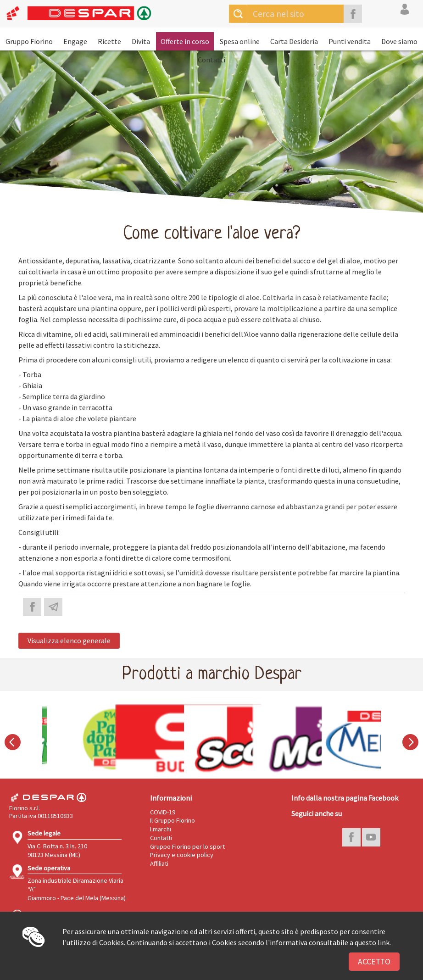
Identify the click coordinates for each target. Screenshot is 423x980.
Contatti (211, 60)
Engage (75, 41)
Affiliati (159, 863)
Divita (141, 41)
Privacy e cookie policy (182, 855)
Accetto (374, 962)
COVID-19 (163, 812)
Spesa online (240, 41)
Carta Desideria (294, 41)
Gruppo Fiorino (29, 41)
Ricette (109, 41)
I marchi (161, 829)
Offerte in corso (185, 41)
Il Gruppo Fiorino (173, 820)
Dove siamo (399, 41)
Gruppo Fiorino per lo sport (187, 846)
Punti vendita (350, 41)
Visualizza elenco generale (69, 640)
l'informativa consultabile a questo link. (328, 942)
